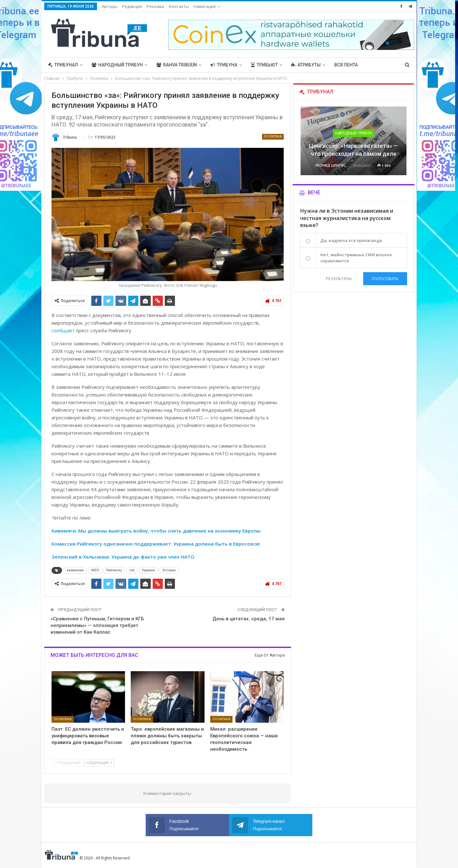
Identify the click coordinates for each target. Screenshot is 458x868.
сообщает (63, 330)
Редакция (132, 6)
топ (132, 570)
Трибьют (264, 65)
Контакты (179, 6)
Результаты (338, 279)
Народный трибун (117, 65)
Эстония (169, 570)
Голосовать (385, 279)
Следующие (99, 763)
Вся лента (346, 65)
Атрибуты (306, 65)
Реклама (155, 6)
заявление (75, 570)
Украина (148, 570)
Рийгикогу (114, 570)
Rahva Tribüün (177, 65)
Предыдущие (67, 763)
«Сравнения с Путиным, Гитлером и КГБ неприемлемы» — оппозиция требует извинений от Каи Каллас (97, 625)
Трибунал (63, 65)
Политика (273, 137)
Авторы (110, 6)
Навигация (205, 6)
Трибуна (224, 65)
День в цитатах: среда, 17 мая (249, 619)
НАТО (95, 570)
